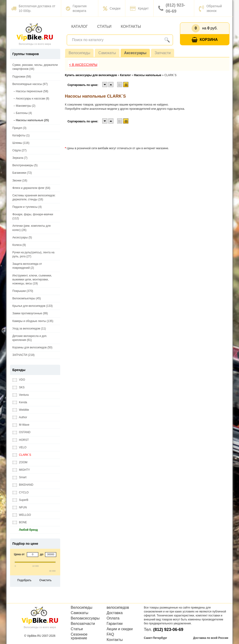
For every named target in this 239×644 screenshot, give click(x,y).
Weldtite (21, 410)
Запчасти (163, 53)
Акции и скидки (120, 629)
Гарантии (115, 624)
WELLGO (22, 515)
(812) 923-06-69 (172, 8)
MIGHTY (21, 470)
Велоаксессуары (85, 618)
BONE (20, 522)
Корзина (205, 40)
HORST (21, 440)
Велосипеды (79, 53)
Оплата (113, 618)
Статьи (104, 27)
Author (20, 417)
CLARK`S (22, 455)
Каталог (80, 27)
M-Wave (21, 425)
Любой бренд (25, 530)
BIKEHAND (23, 485)
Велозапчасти (83, 624)
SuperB (20, 500)
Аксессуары (135, 53)
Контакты (131, 27)
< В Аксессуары (83, 65)
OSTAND (21, 432)
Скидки (112, 8)
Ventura (21, 395)
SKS (18, 387)
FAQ (110, 634)
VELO (19, 448)
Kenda (20, 402)
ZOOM (20, 462)
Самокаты (107, 53)
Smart (19, 477)
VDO (19, 380)
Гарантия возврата (76, 8)
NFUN (20, 508)
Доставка (115, 613)
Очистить (46, 580)
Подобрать (24, 580)
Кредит (139, 8)
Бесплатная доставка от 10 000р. (33, 8)
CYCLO (21, 493)
